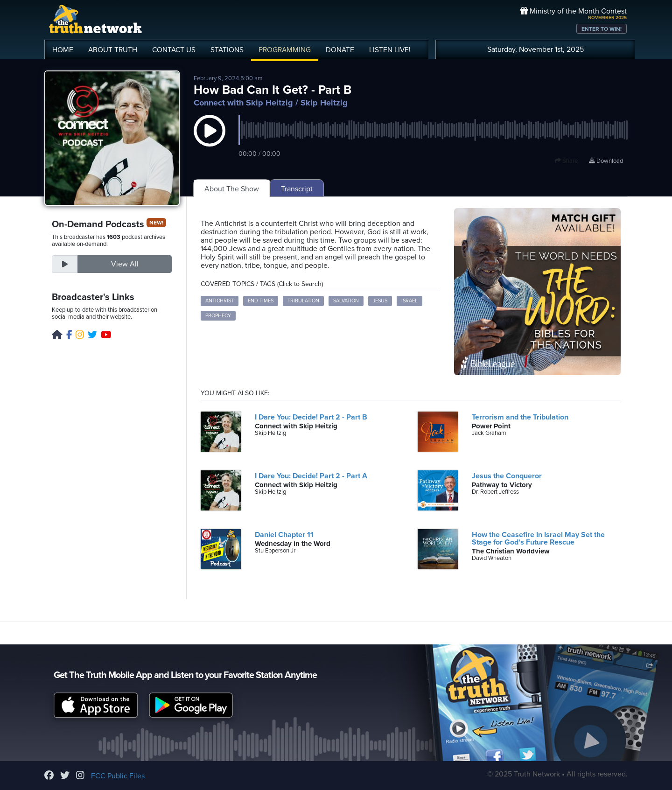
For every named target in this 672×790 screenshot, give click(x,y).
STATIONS (227, 50)
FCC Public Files (118, 776)
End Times (261, 301)
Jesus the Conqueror (507, 476)
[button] (210, 140)
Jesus (380, 301)
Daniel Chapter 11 (284, 535)
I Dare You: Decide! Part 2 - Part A (311, 476)
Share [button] (566, 161)
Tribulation (303, 301)
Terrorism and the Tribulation (520, 417)
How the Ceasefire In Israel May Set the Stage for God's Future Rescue (538, 538)
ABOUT (113, 50)
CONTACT (174, 50)
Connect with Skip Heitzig (243, 103)
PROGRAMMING (285, 50)
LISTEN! (390, 50)
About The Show (232, 189)
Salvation (346, 301)
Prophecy (218, 316)
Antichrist (220, 301)
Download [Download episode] (606, 161)
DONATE (340, 50)
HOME (63, 50)
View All (125, 264)
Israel (409, 301)
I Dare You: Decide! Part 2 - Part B (311, 417)
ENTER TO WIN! (602, 29)
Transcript (297, 189)
